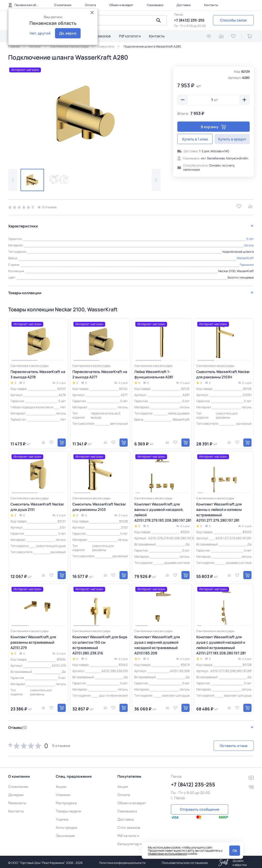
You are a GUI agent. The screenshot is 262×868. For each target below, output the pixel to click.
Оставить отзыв (227, 744)
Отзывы (18, 725)
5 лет (250, 237)
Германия (247, 263)
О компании (63, 5)
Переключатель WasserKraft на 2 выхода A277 (100, 372)
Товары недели (68, 809)
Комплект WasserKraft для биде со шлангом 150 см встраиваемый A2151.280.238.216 (100, 643)
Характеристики (23, 224)
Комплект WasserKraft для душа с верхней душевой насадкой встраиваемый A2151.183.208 (157, 643)
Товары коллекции (25, 291)
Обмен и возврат (121, 5)
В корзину (214, 127)
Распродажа (66, 801)
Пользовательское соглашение (185, 861)
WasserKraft (245, 256)
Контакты (211, 5)
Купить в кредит (232, 139)
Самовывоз (155, 5)
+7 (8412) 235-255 (189, 20)
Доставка (184, 5)
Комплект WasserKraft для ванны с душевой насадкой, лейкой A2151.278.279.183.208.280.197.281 (162, 510)
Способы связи (233, 20)
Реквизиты (17, 801)
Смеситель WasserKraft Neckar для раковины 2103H (223, 372)
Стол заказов (99, 36)
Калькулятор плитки (134, 842)
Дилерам (16, 793)
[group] (84, 114)
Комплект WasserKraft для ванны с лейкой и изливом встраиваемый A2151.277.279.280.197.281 (219, 510)
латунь (249, 243)
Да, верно (68, 33)
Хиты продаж (67, 825)
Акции (61, 784)
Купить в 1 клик (195, 139)
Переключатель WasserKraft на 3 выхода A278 (38, 372)
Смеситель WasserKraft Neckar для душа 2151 (37, 505)
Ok (235, 850)
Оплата (90, 5)
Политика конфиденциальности (122, 861)
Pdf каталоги (130, 36)
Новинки (63, 793)
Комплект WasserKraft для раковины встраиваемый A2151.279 (33, 640)
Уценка (62, 817)
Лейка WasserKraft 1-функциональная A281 (154, 372)
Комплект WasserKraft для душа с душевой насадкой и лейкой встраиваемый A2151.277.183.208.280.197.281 (221, 643)
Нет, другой (40, 33)
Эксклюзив (65, 834)
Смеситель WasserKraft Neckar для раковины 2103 (99, 505)
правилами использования (167, 854)
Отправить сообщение (200, 807)
